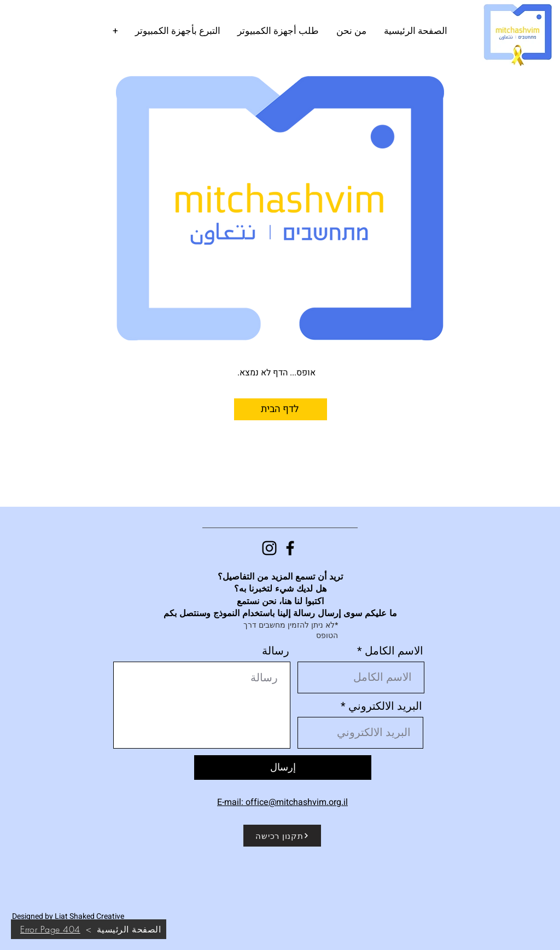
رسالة (276, 651)
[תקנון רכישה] (282, 836)
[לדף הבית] (281, 409)
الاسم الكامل (394, 651)
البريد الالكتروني (385, 706)
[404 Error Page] (50, 929)
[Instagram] (269, 548)
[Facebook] (290, 548)
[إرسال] (283, 767)
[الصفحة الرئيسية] (129, 929)
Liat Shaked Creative (89, 916)
